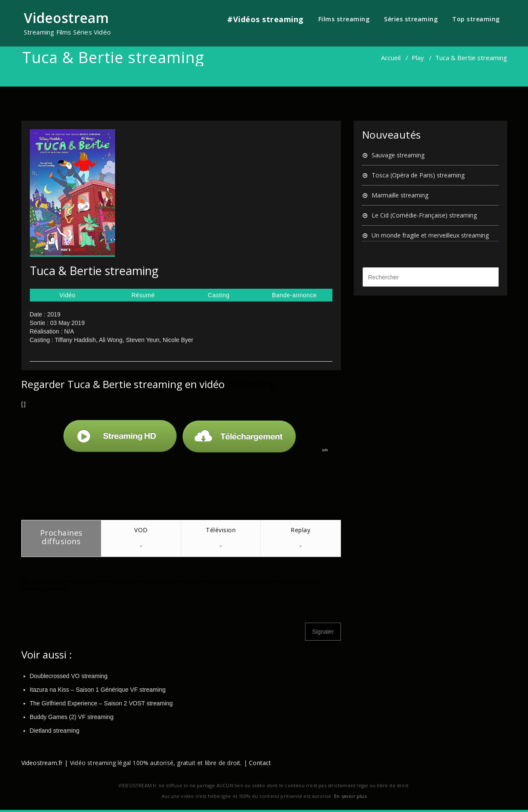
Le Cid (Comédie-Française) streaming (424, 215)
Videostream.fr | (45, 763)
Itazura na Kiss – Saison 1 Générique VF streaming (98, 690)
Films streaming (344, 19)
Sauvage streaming (398, 155)
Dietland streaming (55, 731)
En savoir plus (350, 796)
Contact (260, 763)
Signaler (323, 632)
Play (418, 58)
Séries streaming (411, 19)
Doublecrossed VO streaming (69, 676)
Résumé (143, 295)
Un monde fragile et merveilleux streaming (430, 235)
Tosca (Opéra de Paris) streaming (418, 175)
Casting (219, 295)
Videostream (66, 18)
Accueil (391, 58)
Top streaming (476, 19)
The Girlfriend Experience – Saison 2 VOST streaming (101, 703)
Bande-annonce (294, 295)
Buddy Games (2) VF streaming (72, 717)
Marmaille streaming (400, 195)
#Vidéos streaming (265, 19)
